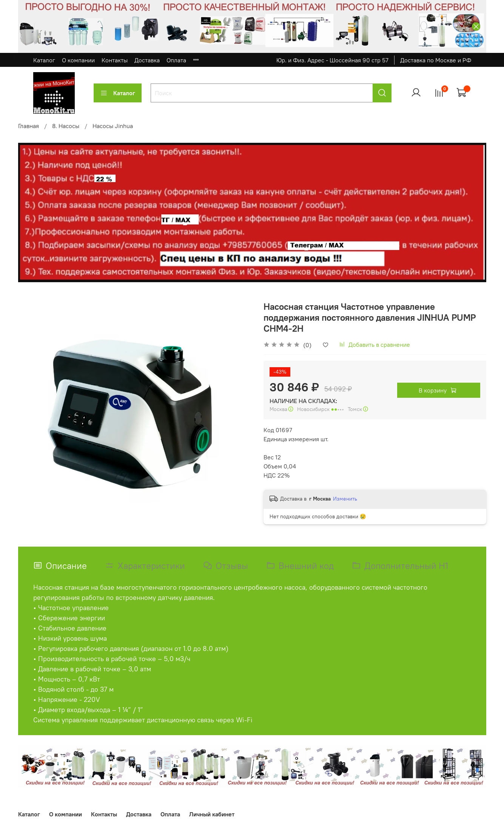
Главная (29, 126)
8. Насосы (66, 126)
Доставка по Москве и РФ (436, 60)
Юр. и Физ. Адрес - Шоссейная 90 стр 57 (332, 60)
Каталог (44, 60)
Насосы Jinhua (113, 126)
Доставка (147, 60)
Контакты (115, 60)
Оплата (176, 60)
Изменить (345, 499)
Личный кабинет (212, 814)
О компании (78, 60)
